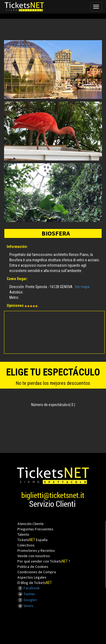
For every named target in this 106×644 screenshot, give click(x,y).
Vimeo (25, 606)
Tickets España (32, 540)
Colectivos (26, 545)
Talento (23, 534)
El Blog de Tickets (35, 583)
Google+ (27, 600)
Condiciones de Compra (37, 572)
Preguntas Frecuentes (35, 529)
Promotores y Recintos (36, 550)
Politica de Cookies (33, 567)
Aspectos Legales (32, 577)
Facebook (29, 588)
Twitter (26, 594)
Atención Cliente (31, 524)
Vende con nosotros (34, 556)
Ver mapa (82, 287)
